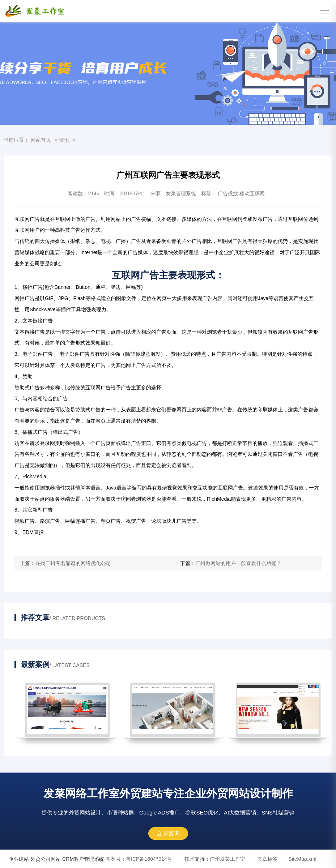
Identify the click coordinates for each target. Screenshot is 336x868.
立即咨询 (168, 833)
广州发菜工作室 (227, 859)
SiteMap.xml (302, 859)
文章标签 (267, 859)
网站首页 (41, 140)
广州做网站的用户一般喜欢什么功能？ (238, 563)
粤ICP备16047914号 (139, 859)
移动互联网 (252, 193)
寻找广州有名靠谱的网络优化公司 (73, 563)
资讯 (64, 140)
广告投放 (228, 193)
